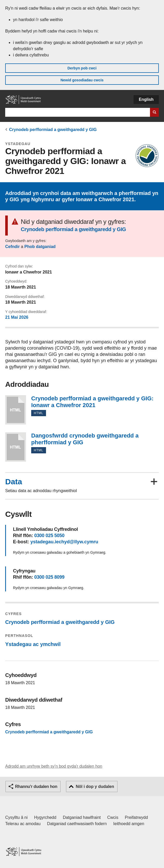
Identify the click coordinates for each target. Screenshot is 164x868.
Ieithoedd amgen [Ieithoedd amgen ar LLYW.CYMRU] (129, 824)
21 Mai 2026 (17, 317)
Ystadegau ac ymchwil (33, 644)
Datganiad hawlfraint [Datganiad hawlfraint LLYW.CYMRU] (82, 817)
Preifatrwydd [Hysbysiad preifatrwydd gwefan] (136, 817)
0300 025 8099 (49, 577)
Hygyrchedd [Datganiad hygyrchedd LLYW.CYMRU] (45, 817)
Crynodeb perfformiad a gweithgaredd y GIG (53, 130)
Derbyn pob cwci (82, 68)
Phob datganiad (40, 247)
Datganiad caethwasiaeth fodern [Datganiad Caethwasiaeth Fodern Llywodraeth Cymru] (77, 824)
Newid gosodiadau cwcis (82, 80)
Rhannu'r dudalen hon (36, 787)
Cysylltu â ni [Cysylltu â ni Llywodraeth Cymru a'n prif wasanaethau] (16, 817)
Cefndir (12, 247)
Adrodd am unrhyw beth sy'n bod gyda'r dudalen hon (54, 766)
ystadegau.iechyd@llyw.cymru (64, 542)
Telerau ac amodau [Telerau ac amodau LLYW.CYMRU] (23, 824)
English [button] (146, 99)
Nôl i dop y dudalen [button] (95, 787)
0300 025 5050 (49, 536)
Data (14, 482)
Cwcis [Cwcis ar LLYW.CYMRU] (113, 817)
